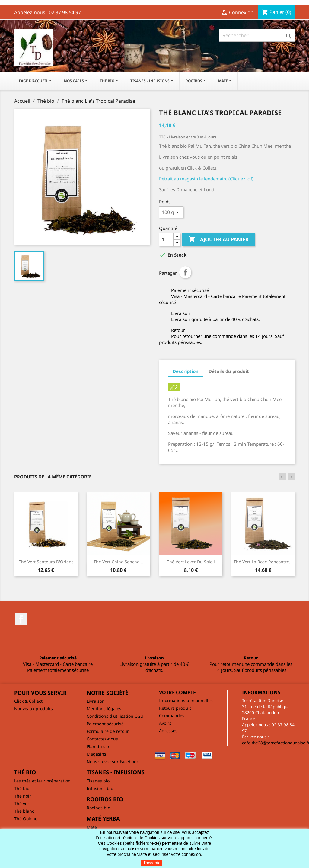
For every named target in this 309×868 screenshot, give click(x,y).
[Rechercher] (257, 35)
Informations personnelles (186, 700)
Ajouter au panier (219, 240)
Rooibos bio (98, 808)
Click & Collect (28, 701)
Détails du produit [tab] (229, 371)
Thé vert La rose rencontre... (263, 562)
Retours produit (175, 708)
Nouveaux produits (33, 709)
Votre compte (177, 692)
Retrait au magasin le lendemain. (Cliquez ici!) (206, 179)
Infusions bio (100, 788)
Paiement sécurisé (105, 724)
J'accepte (152, 863)
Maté (92, 827)
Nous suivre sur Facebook (113, 761)
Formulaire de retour (108, 731)
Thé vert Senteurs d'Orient (46, 562)
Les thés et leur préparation (42, 781)
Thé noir (23, 796)
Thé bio (22, 788)
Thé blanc (24, 811)
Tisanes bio (98, 781)
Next (291, 477)
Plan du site (99, 746)
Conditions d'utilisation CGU (115, 716)
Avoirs (165, 723)
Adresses (168, 731)
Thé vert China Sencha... (118, 562)
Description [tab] (186, 371)
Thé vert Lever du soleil (191, 562)
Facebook (21, 619)
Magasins (96, 754)
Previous (282, 477)
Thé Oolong (26, 819)
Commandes (172, 716)
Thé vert (22, 803)
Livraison (96, 701)
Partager (185, 272)
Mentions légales (104, 709)
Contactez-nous (102, 739)
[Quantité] (166, 240)
